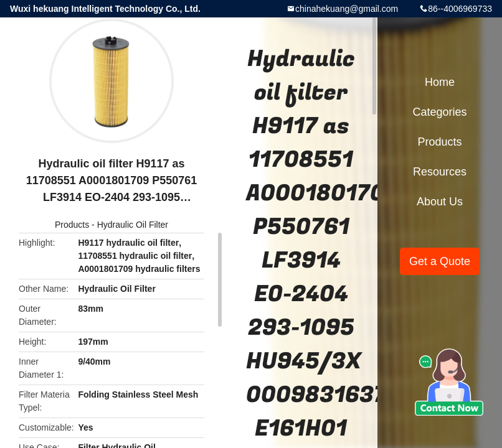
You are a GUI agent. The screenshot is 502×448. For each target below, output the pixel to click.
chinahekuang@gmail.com (347, 9)
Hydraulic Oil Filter (133, 225)
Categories (439, 112)
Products (72, 225)
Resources (440, 172)
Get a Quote (440, 261)
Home (440, 82)
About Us (440, 202)
